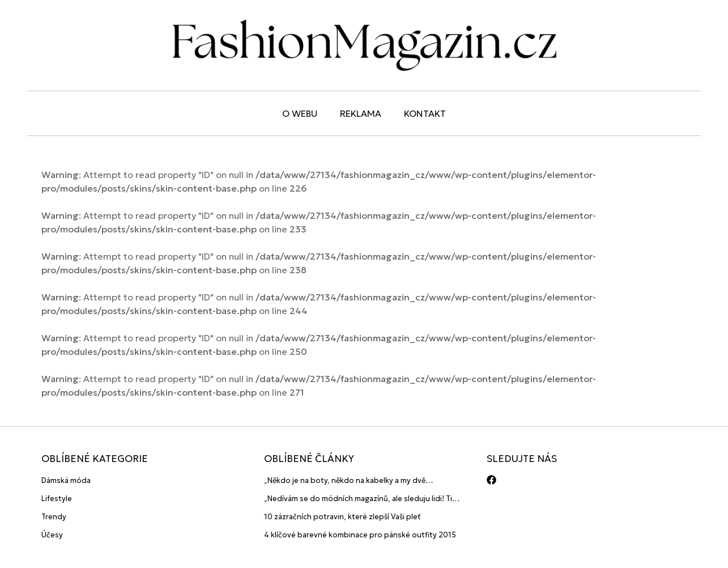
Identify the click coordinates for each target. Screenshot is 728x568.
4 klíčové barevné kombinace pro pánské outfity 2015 (360, 535)
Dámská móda (66, 480)
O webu (300, 113)
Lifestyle (57, 499)
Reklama (361, 113)
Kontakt (425, 113)
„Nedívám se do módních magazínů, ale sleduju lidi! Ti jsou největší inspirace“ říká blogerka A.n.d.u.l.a (358, 499)
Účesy (52, 535)
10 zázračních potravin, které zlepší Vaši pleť (342, 517)
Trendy (54, 517)
